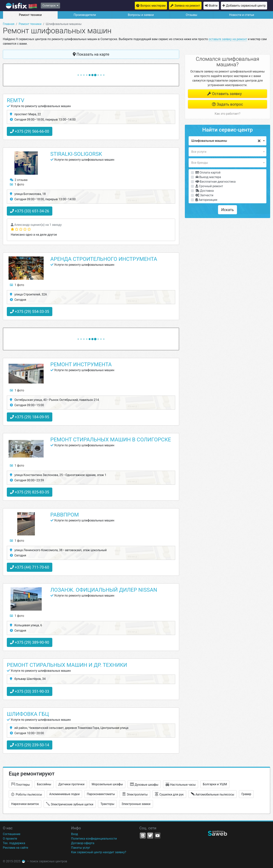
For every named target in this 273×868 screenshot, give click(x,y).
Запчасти (204, 195)
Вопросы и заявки (141, 15)
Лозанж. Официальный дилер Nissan (104, 590)
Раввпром (65, 515)
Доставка (205, 191)
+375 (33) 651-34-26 (30, 211)
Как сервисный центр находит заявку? (99, 852)
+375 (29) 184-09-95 (30, 417)
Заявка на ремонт (187, 6)
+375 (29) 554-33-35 (30, 312)
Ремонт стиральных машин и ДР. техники (67, 665)
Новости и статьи (242, 15)
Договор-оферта (83, 843)
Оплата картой (208, 173)
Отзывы (192, 15)
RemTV (16, 100)
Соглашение (12, 834)
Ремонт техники (30, 15)
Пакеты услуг (81, 848)
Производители (85, 15)
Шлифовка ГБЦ (28, 714)
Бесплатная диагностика (216, 182)
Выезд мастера (208, 177)
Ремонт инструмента (81, 364)
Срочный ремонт (209, 186)
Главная (9, 24)
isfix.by (21, 6)
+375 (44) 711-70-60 (30, 567)
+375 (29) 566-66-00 (30, 131)
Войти (213, 6)
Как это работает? (227, 114)
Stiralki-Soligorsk (76, 154)
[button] (227, 141)
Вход (75, 834)
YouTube (158, 836)
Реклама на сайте (15, 848)
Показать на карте (91, 54)
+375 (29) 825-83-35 (30, 492)
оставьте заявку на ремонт (228, 39)
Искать (228, 210)
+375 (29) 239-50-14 (30, 745)
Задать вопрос (227, 104)
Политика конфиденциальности (94, 839)
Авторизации (206, 200)
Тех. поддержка (14, 843)
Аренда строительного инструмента (104, 259)
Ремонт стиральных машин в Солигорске (111, 440)
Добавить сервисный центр (246, 6)
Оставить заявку (224, 94)
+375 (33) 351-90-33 (30, 691)
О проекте (10, 839)
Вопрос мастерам (153, 6)
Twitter (150, 836)
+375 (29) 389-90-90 (30, 642)
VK (143, 836)
